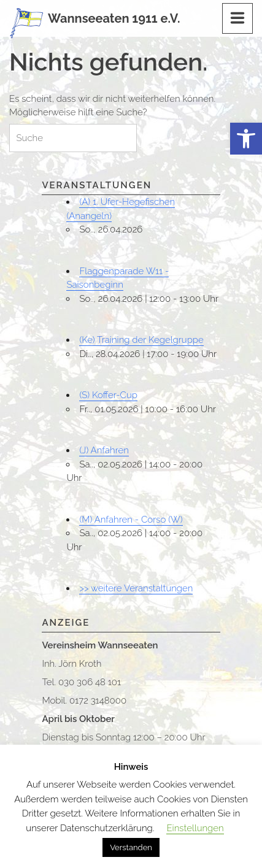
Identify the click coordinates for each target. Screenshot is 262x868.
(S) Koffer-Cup (108, 395)
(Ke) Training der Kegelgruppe (141, 340)
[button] (246, 139)
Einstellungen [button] (195, 828)
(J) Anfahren (104, 450)
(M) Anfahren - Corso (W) (131, 520)
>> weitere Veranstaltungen (136, 588)
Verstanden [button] (131, 847)
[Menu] (237, 18)
